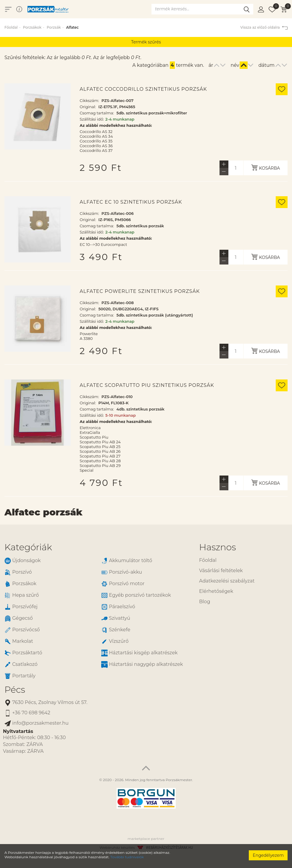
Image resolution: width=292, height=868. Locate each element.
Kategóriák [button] (28, 547)
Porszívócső (22, 630)
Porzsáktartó (23, 653)
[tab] (97, 547)
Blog (205, 602)
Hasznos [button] (217, 547)
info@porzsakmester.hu (37, 723)
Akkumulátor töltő (127, 561)
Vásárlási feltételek (221, 571)
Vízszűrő (115, 641)
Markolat (19, 641)
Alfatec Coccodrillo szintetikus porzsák (143, 89)
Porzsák (54, 27)
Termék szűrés (146, 42)
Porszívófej (21, 607)
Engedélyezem (268, 855)
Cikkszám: (89, 100)
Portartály (20, 676)
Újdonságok (23, 561)
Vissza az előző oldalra (264, 27)
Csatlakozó (21, 665)
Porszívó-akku (122, 572)
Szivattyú (116, 618)
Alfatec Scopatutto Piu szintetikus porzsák (147, 385)
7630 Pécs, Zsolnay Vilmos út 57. (46, 703)
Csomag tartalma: (97, 113)
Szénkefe (116, 630)
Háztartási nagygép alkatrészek (142, 665)
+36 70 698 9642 (27, 713)
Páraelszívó (118, 607)
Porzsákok (32, 27)
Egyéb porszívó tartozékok (136, 595)
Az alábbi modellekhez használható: (116, 125)
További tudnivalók (127, 857)
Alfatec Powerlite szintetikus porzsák (140, 291)
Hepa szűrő (22, 595)
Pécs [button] (15, 690)
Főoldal (11, 27)
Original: (88, 107)
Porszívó (18, 572)
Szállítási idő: (92, 119)
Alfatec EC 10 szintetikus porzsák (131, 202)
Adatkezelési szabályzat (227, 581)
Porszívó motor (123, 584)
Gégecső (19, 618)
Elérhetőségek (216, 591)
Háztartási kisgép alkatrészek (139, 653)
